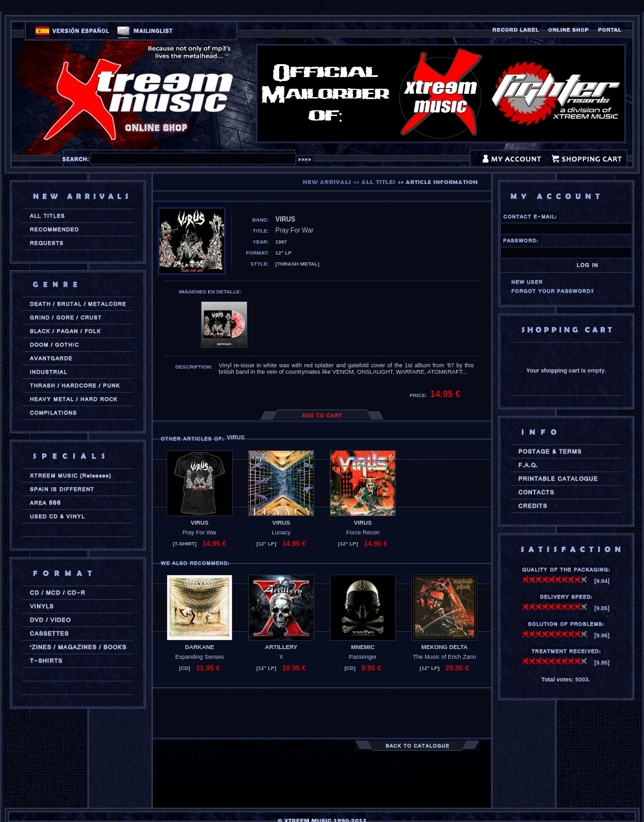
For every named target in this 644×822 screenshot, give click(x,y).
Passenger (362, 657)
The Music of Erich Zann (444, 657)
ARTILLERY (281, 647)
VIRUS (200, 523)
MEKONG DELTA (444, 647)
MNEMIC (363, 647)
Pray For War (199, 532)
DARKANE (200, 647)
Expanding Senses (199, 657)
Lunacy (281, 532)
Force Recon (363, 532)
